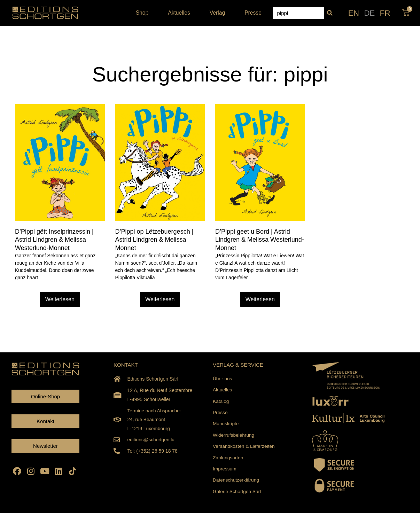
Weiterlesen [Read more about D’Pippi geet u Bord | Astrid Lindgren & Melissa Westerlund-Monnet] (260, 299)
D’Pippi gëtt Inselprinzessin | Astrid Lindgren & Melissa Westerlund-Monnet (54, 240)
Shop (144, 13)
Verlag (219, 13)
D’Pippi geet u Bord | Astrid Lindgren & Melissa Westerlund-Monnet (260, 240)
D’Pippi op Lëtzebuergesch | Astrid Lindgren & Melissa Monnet (154, 240)
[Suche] (330, 13)
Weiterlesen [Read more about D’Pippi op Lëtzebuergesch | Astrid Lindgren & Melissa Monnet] (160, 299)
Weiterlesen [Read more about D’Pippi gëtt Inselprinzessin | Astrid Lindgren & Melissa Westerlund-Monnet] (60, 299)
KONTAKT (126, 365)
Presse (253, 13)
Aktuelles (181, 13)
